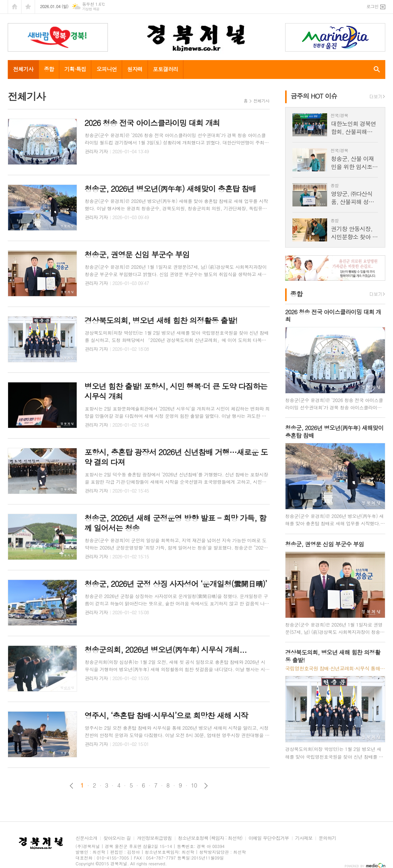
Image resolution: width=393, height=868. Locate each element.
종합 (49, 69)
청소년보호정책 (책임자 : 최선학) (210, 838)
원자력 (135, 69)
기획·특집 (75, 69)
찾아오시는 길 (117, 838)
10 (194, 785)
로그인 (372, 6)
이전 (71, 786)
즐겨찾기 (28, 7)
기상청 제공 (91, 9)
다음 (206, 786)
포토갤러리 (166, 69)
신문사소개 (86, 838)
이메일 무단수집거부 (269, 838)
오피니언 (107, 69)
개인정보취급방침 (154, 838)
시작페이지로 (15, 7)
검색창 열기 (375, 69)
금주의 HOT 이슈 (314, 96)
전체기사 (23, 69)
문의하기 (327, 838)
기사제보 (304, 838)
